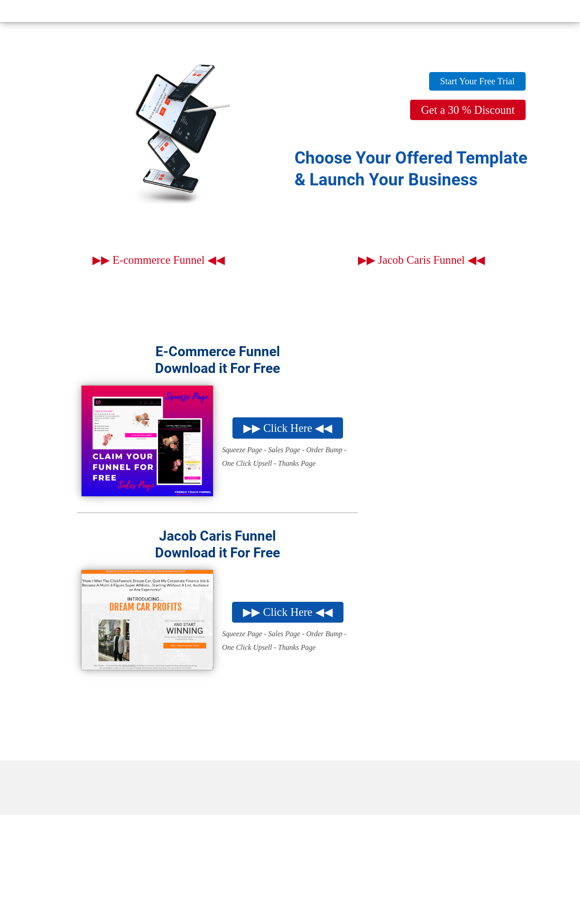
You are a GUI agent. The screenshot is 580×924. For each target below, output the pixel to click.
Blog (335, 12)
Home (136, 12)
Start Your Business (402, 12)
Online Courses (488, 12)
